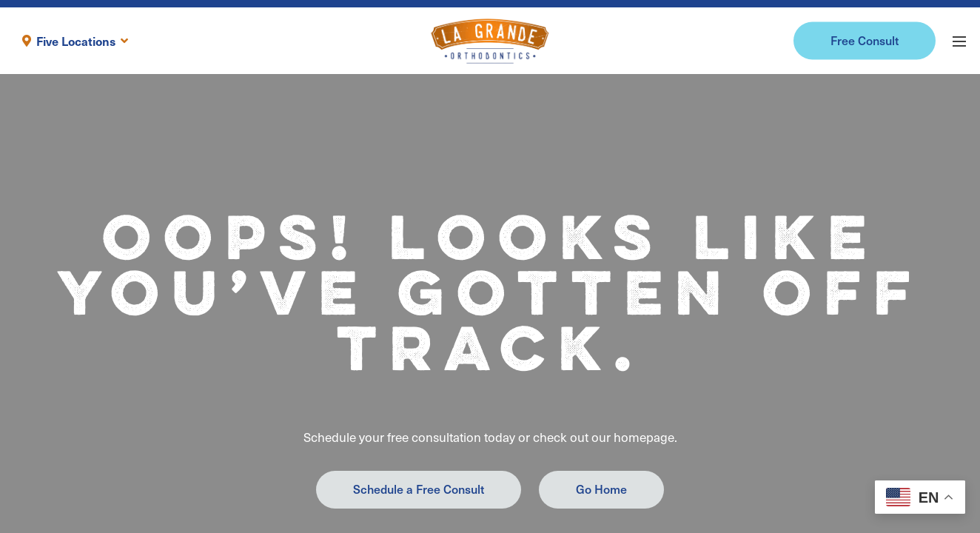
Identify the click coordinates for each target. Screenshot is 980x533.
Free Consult (865, 40)
